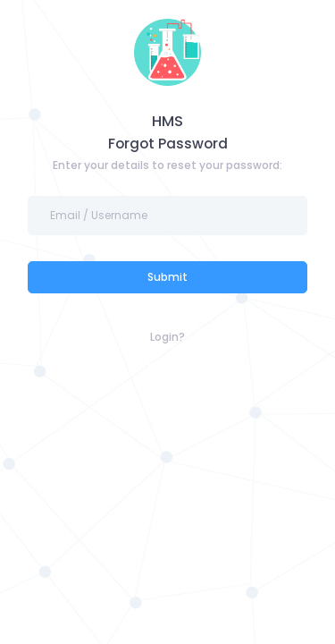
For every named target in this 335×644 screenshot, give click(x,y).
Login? (167, 337)
